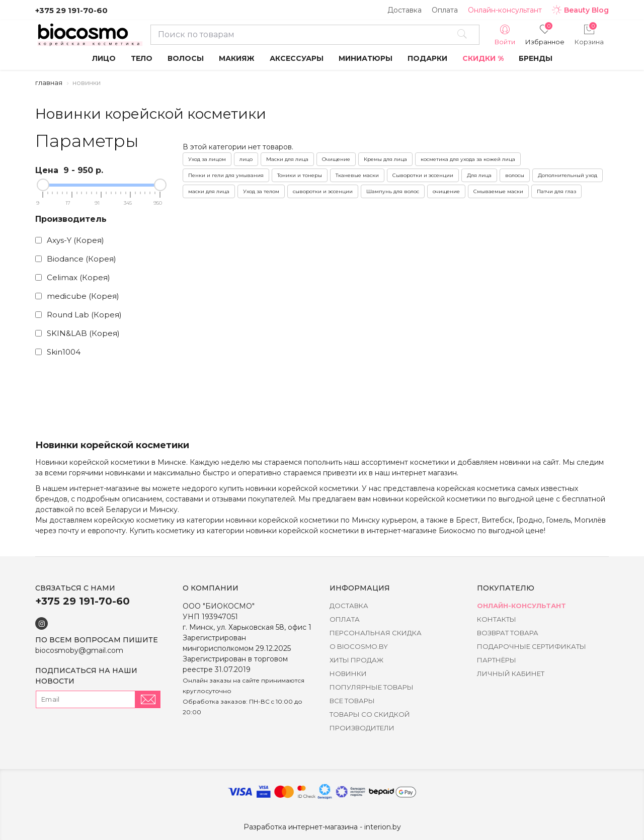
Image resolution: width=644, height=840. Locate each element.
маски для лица (209, 191)
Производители (362, 728)
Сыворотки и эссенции (423, 175)
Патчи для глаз (556, 191)
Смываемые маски (498, 191)
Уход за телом (261, 191)
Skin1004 (58, 352)
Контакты (497, 619)
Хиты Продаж (356, 660)
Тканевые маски (357, 175)
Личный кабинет (511, 674)
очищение (446, 191)
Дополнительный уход (568, 175)
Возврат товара (508, 633)
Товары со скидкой (370, 714)
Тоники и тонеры (300, 175)
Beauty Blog (580, 10)
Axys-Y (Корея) (70, 240)
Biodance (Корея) (76, 259)
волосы (515, 175)
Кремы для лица (385, 159)
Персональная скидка (376, 633)
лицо (246, 159)
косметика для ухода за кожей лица (468, 159)
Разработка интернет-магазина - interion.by (322, 827)
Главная (49, 82)
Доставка (405, 10)
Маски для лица (287, 159)
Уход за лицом (207, 159)
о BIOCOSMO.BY (359, 646)
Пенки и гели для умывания (226, 175)
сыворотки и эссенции (323, 191)
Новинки (348, 674)
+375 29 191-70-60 (71, 10)
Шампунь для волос (393, 191)
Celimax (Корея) (73, 277)
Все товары (352, 701)
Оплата (445, 10)
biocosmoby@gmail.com (79, 650)
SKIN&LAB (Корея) (77, 333)
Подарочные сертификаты (532, 646)
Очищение (336, 159)
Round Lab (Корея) (78, 315)
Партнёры (497, 660)
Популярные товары (372, 687)
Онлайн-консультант (505, 10)
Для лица (479, 175)
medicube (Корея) (77, 296)
